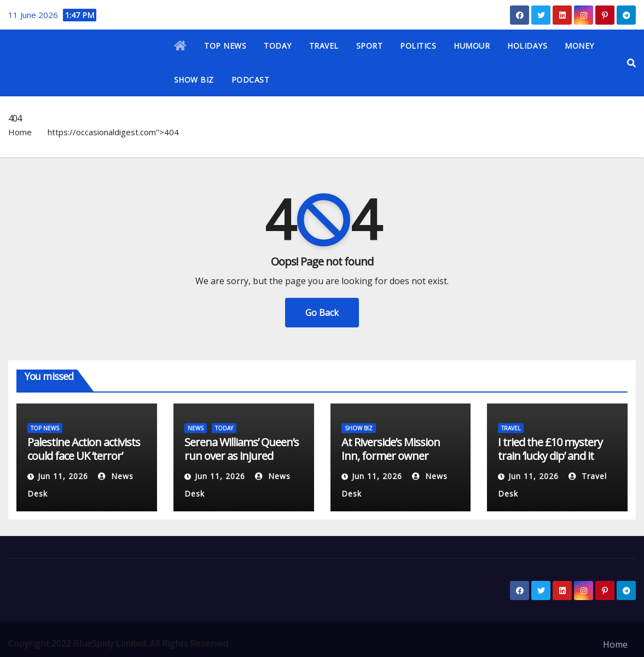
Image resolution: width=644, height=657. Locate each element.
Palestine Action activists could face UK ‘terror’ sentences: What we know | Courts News (84, 463)
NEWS (196, 428)
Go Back (322, 313)
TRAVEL (324, 46)
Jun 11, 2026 (63, 476)
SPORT (370, 46)
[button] (631, 63)
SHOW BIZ (194, 80)
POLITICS (418, 46)
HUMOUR (472, 46)
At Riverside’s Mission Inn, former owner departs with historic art (398, 456)
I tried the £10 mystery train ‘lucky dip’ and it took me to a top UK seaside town (550, 463)
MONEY (579, 46)
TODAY (278, 46)
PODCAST (251, 80)
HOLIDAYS (527, 46)
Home (20, 132)
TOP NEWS (225, 46)
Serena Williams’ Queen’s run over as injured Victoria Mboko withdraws (242, 463)
